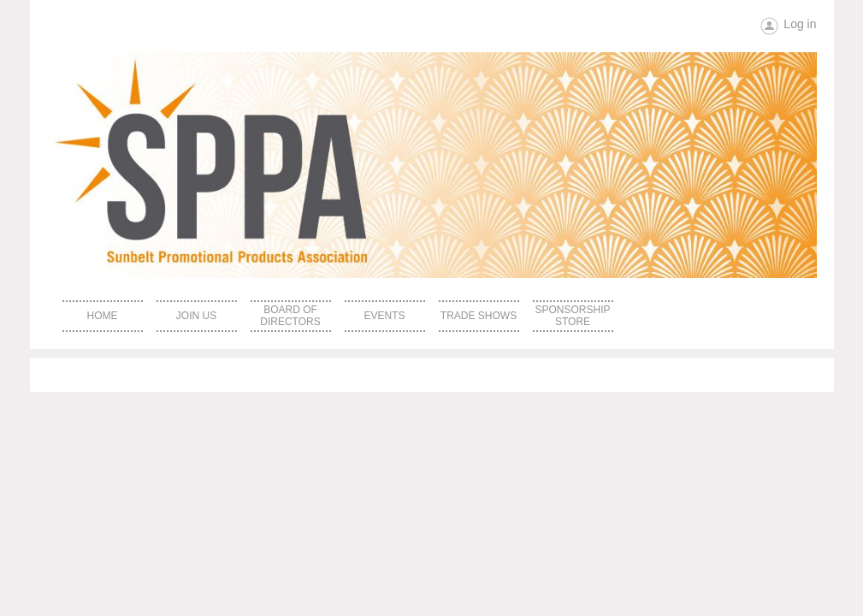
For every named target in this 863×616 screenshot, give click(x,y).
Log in (800, 24)
